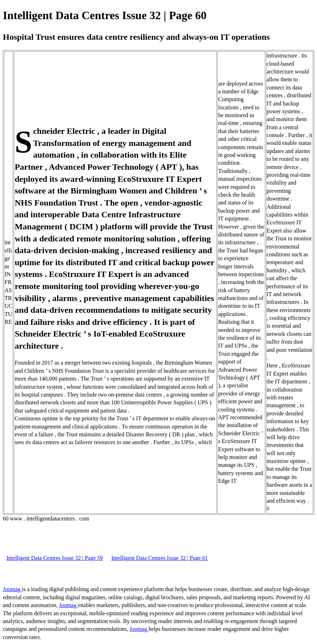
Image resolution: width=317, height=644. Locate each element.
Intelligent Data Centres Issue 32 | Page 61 (160, 558)
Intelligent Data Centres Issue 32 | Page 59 (55, 558)
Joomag (12, 589)
